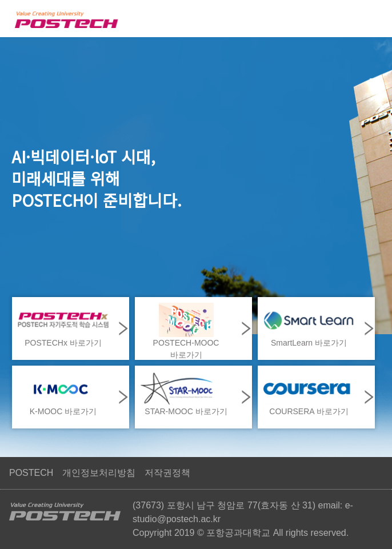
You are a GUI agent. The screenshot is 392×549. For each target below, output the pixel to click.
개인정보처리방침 (99, 473)
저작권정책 (167, 473)
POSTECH (31, 473)
